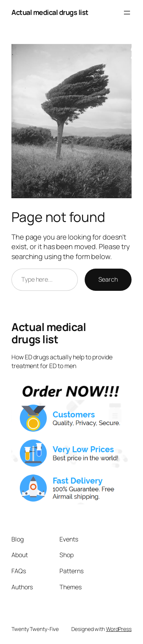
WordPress (119, 629)
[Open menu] (127, 13)
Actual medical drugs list (50, 12)
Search (108, 279)
